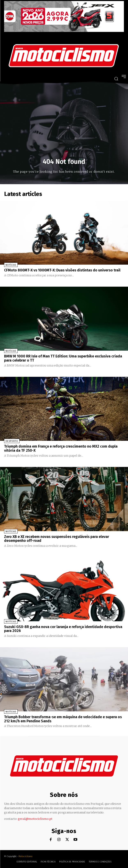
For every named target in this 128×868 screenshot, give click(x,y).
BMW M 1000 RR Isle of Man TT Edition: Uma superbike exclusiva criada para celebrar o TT (63, 358)
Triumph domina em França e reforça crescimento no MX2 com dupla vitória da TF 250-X (61, 448)
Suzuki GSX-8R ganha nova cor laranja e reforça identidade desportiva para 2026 (63, 629)
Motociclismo (25, 856)
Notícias (11, 265)
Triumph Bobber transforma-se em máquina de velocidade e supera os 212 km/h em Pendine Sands (63, 719)
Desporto (12, 441)
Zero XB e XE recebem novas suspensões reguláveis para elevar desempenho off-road (57, 539)
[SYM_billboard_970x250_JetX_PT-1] (64, 31)
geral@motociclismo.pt (35, 819)
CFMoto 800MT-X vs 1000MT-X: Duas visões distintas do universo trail (62, 270)
